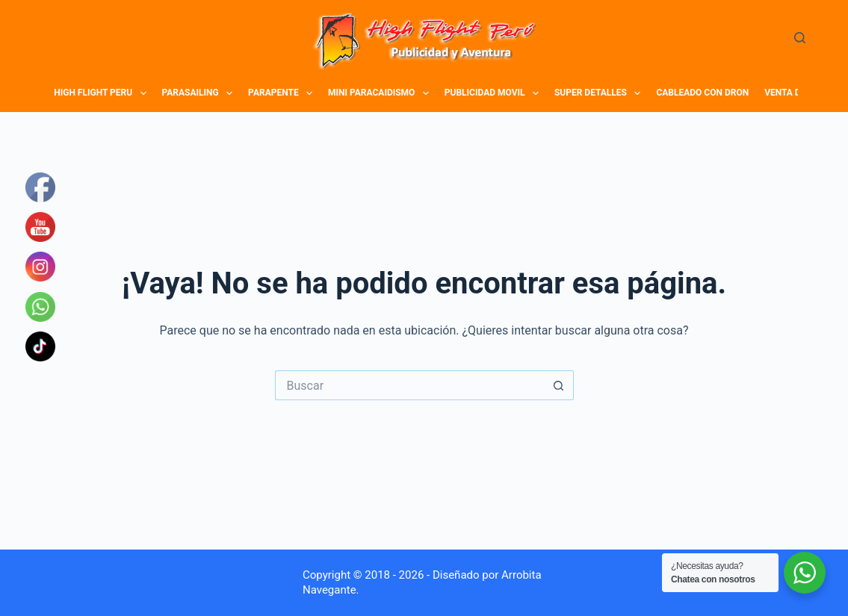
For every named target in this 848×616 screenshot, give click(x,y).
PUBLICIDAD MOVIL (494, 93)
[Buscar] (800, 38)
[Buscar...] (409, 385)
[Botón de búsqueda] (559, 385)
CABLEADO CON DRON (702, 93)
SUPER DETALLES (600, 93)
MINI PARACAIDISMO (380, 93)
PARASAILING (199, 93)
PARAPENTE (282, 93)
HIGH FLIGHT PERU (102, 93)
